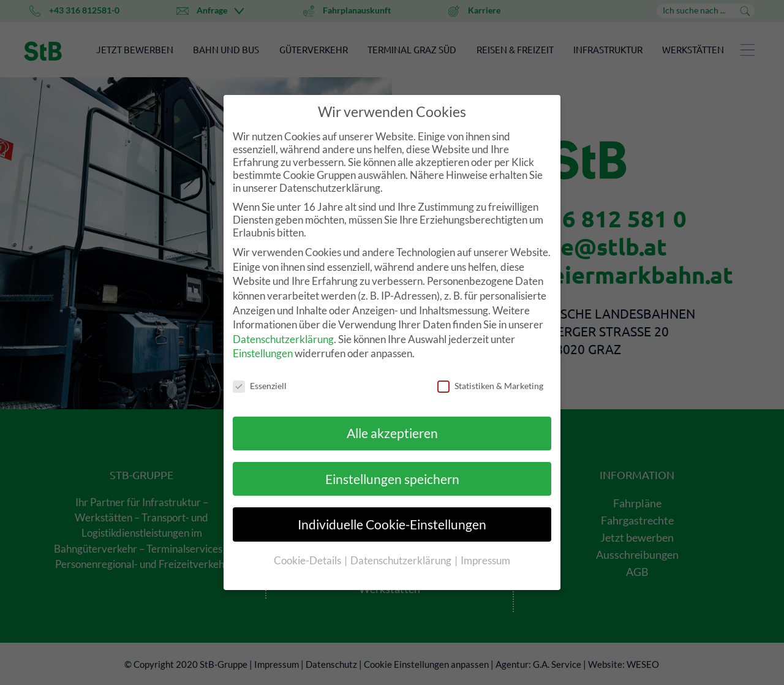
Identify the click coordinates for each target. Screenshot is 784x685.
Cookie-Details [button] (308, 560)
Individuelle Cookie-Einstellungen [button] (392, 524)
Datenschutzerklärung (283, 339)
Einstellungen (263, 353)
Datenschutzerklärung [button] (402, 560)
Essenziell (260, 386)
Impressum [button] (485, 560)
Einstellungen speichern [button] (392, 479)
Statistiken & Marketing (490, 386)
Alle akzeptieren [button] (392, 433)
